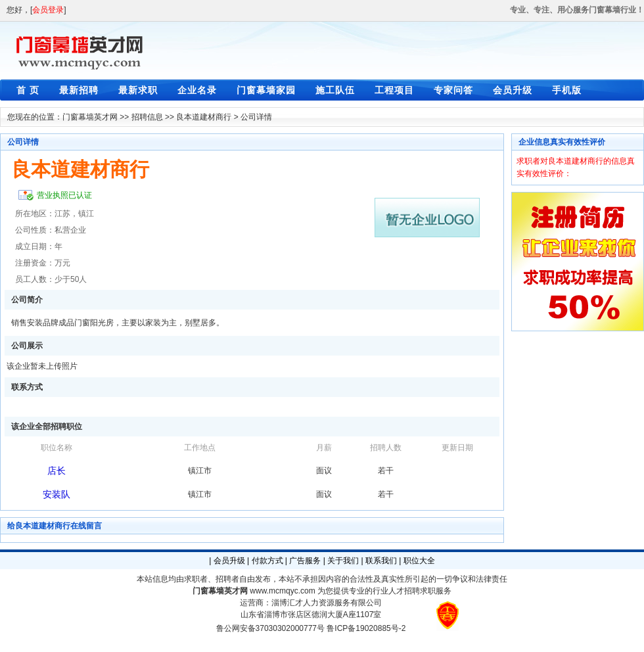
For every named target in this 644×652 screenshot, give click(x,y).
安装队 (57, 494)
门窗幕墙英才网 (90, 117)
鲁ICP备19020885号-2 (366, 628)
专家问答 (453, 90)
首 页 (28, 90)
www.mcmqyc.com (282, 591)
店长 (57, 471)
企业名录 (197, 90)
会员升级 (513, 90)
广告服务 (305, 561)
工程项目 (394, 90)
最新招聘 (79, 90)
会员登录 (48, 10)
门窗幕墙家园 (266, 90)
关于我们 (343, 561)
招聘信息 (147, 117)
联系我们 (381, 561)
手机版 (567, 90)
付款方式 (267, 561)
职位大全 (419, 561)
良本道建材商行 (204, 117)
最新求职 (138, 90)
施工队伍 (335, 90)
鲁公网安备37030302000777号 (270, 628)
